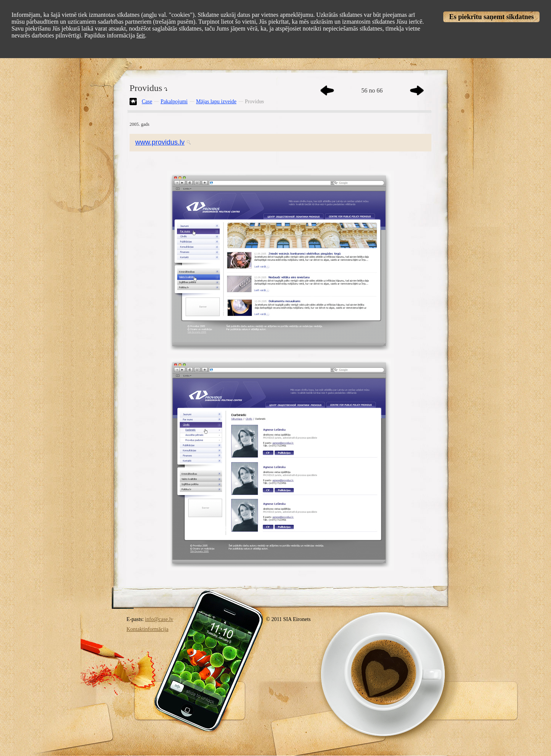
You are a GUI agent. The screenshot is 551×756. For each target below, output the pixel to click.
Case (147, 102)
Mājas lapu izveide (216, 102)
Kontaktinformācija (147, 629)
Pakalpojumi (174, 102)
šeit (141, 35)
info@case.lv (159, 619)
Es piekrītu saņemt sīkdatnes (491, 17)
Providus (254, 102)
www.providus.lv (160, 142)
